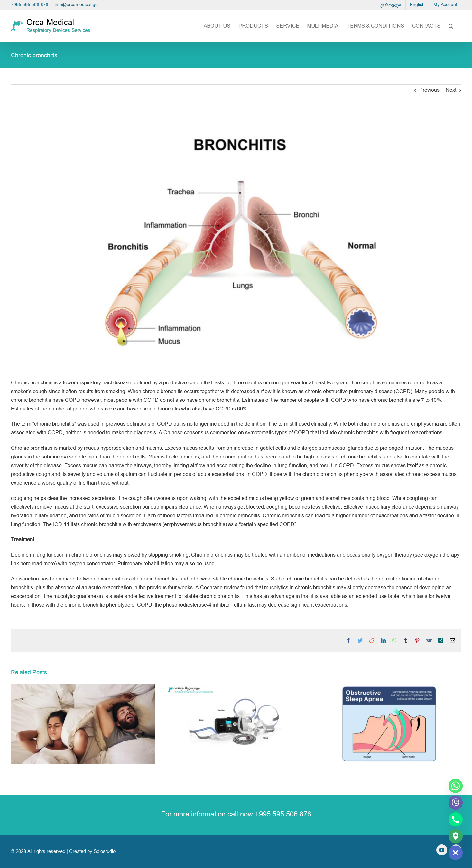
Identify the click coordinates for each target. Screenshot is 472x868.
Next (451, 90)
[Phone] (456, 819)
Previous (429, 90)
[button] (451, 26)
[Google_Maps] (456, 836)
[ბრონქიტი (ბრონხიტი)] (236, 242)
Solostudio (105, 851)
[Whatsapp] (456, 786)
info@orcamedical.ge (76, 5)
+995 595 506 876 (30, 5)
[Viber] (456, 803)
